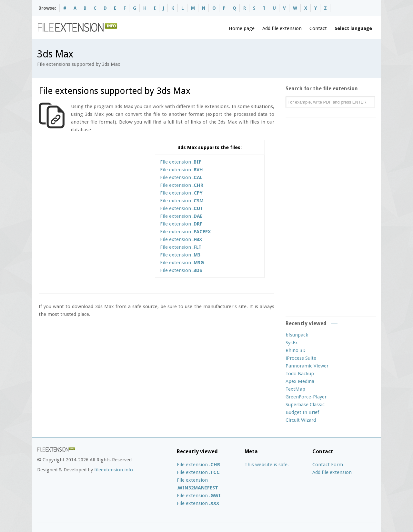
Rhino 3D (296, 350)
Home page (242, 28)
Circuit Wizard (301, 420)
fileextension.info (114, 470)
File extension (181, 162)
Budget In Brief (302, 412)
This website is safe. (267, 465)
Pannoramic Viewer (307, 366)
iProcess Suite (301, 358)
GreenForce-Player (306, 397)
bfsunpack (297, 335)
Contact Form (328, 465)
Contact (318, 28)
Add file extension (282, 28)
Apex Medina (300, 381)
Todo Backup (300, 374)
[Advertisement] (93, 185)
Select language (353, 28)
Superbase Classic (305, 405)
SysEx (292, 343)
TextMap (295, 389)
